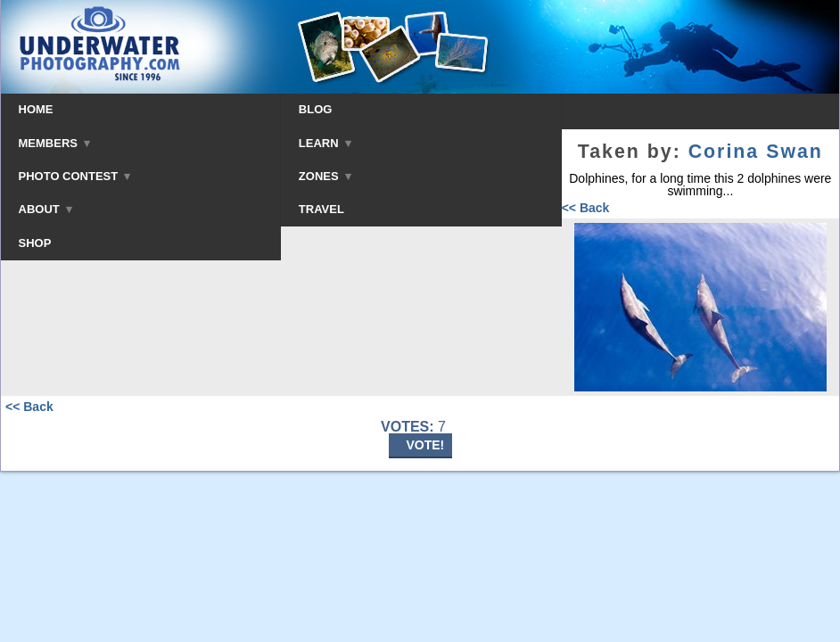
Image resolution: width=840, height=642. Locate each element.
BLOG (316, 109)
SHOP (35, 243)
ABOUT (45, 209)
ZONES (325, 176)
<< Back (586, 208)
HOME (36, 109)
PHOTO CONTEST (75, 176)
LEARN (325, 143)
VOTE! (426, 445)
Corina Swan (756, 152)
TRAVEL (321, 209)
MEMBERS (55, 143)
